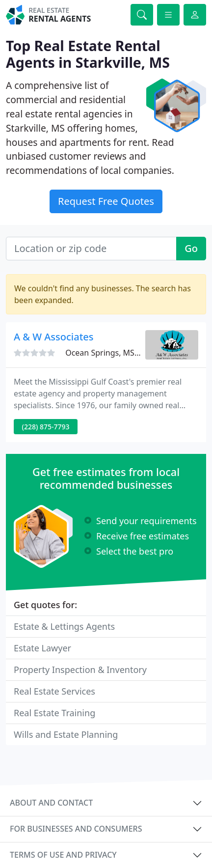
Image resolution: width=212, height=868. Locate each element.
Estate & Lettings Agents (64, 626)
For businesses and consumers (76, 829)
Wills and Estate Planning (66, 734)
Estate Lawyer (42, 648)
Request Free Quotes (106, 201)
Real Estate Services (54, 691)
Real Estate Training (54, 713)
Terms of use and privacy (63, 855)
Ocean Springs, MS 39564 (112, 353)
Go (191, 248)
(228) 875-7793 (46, 427)
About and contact (51, 803)
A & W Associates (54, 337)
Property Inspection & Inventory (80, 670)
